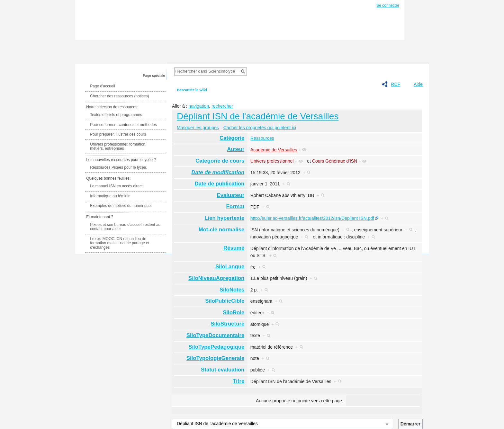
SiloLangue (230, 267)
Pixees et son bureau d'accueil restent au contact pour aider (125, 227)
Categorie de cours (220, 161)
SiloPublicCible (225, 301)
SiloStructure (227, 324)
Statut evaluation (223, 370)
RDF (396, 84)
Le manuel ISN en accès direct (116, 186)
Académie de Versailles (274, 150)
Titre (239, 381)
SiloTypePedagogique (216, 347)
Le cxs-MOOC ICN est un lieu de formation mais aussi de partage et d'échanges (120, 243)
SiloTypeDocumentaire (216, 335)
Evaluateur (231, 195)
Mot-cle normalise (222, 230)
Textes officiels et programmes (116, 115)
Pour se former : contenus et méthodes (123, 125)
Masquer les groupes (198, 128)
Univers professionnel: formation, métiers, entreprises (118, 147)
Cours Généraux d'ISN (335, 161)
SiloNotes (232, 290)
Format (235, 206)
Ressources (262, 138)
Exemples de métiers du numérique (120, 206)
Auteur (236, 149)
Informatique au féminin (110, 196)
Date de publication (220, 184)
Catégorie (232, 138)
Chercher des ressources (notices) (119, 96)
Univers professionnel (272, 161)
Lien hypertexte (224, 218)
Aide (418, 84)
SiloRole (234, 313)
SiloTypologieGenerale (216, 358)
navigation (199, 106)
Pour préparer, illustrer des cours (118, 134)
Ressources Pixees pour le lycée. (118, 167)
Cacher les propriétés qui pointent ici (260, 128)
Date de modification (218, 172)
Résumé (234, 248)
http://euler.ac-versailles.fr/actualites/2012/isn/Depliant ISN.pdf (312, 218)
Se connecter (388, 5)
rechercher (222, 106)
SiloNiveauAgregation (216, 278)
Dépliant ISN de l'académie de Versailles (258, 116)
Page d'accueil (103, 86)
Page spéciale (154, 76)
